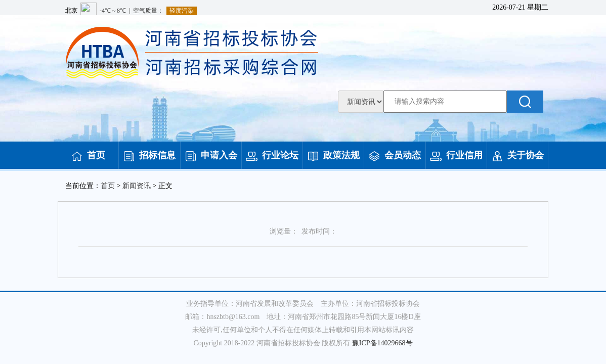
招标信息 (149, 155)
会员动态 (395, 155)
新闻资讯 (137, 186)
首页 (88, 155)
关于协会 (517, 155)
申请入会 (211, 155)
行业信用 (456, 155)
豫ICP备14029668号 (382, 343)
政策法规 (333, 155)
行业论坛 (272, 155)
